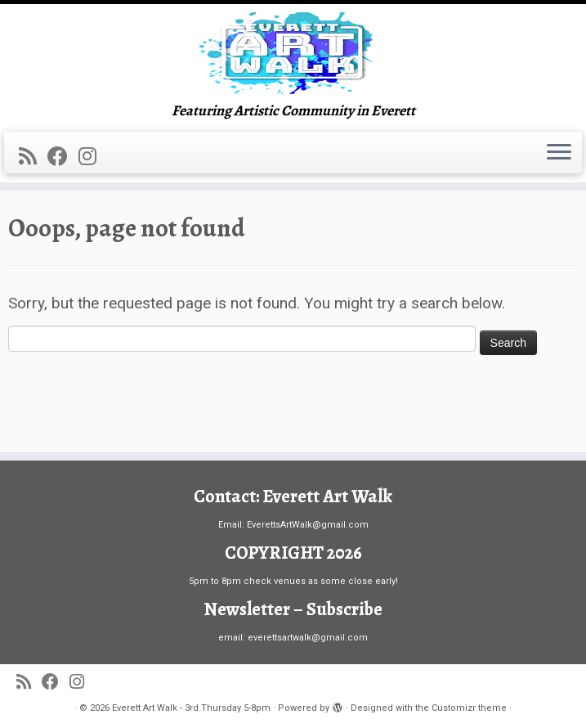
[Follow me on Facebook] (63, 157)
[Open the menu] (559, 153)
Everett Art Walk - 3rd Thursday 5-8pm (191, 708)
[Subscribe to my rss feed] (33, 157)
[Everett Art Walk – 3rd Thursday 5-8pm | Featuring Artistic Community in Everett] (293, 53)
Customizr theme (469, 708)
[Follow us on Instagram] (93, 157)
